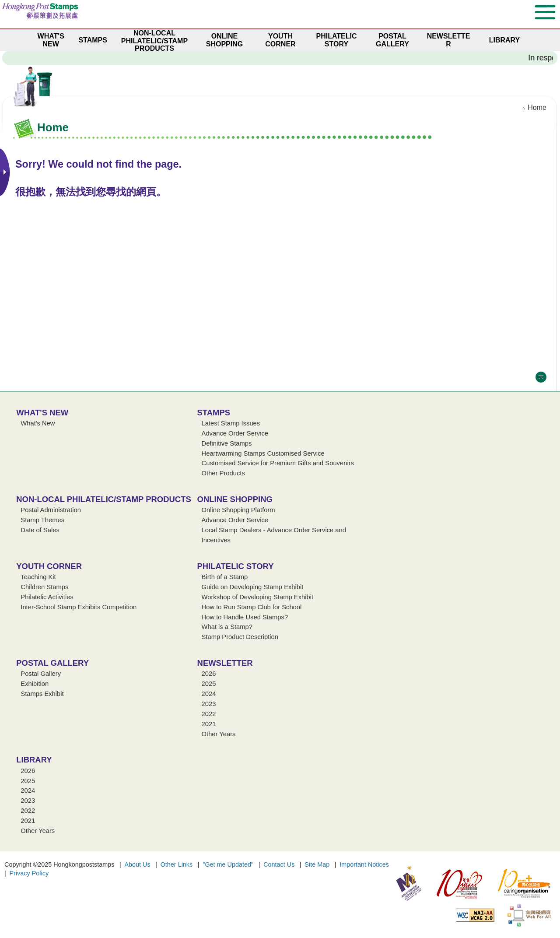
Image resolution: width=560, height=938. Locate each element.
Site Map (317, 864)
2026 (209, 674)
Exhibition (35, 684)
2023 (209, 704)
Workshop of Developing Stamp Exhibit (258, 597)
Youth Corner (49, 566)
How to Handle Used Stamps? (245, 617)
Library (34, 760)
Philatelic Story (236, 566)
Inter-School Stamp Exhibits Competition (79, 607)
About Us (137, 864)
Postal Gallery (52, 663)
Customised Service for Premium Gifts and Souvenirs (278, 463)
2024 (209, 694)
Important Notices (364, 864)
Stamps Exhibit (42, 694)
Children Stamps (44, 587)
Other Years (219, 734)
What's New (42, 413)
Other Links (177, 864)
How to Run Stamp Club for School (252, 607)
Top (541, 377)
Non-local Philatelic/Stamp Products (103, 499)
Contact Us (279, 864)
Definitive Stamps (227, 443)
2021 (209, 724)
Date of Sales (40, 530)
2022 (209, 714)
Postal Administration (51, 510)
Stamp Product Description (240, 637)
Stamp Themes (42, 520)
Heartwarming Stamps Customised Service (263, 453)
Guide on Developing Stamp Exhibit (253, 587)
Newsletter (225, 663)
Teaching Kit (38, 577)
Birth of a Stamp (225, 577)
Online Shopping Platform (238, 510)
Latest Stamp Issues (231, 423)
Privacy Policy (29, 873)
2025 (209, 684)
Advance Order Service (235, 433)
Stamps (214, 413)
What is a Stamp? (227, 627)
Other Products (223, 473)
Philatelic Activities (47, 597)
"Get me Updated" (228, 864)
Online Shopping (235, 499)
